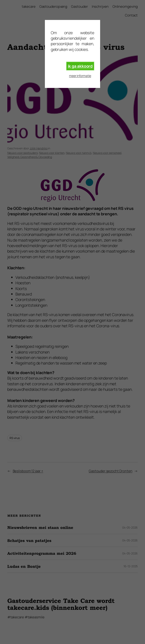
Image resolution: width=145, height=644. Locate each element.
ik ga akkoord (80, 66)
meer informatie (80, 76)
